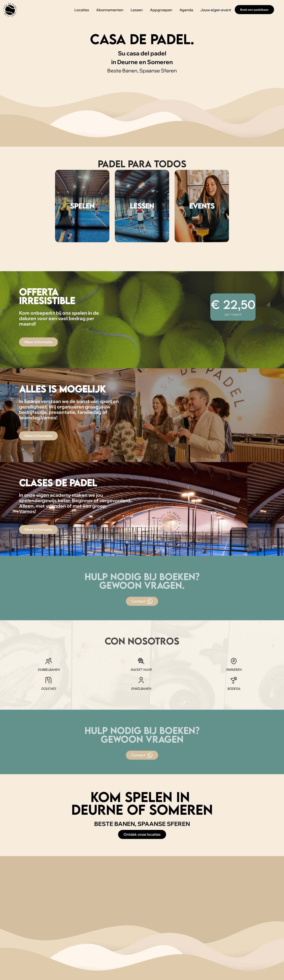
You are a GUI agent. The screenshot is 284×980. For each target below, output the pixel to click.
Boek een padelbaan (254, 10)
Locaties (82, 10)
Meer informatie (38, 342)
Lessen (137, 10)
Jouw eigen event (216, 10)
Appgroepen (161, 10)
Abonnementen (110, 10)
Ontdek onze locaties (142, 834)
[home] (10, 10)
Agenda (186, 10)
